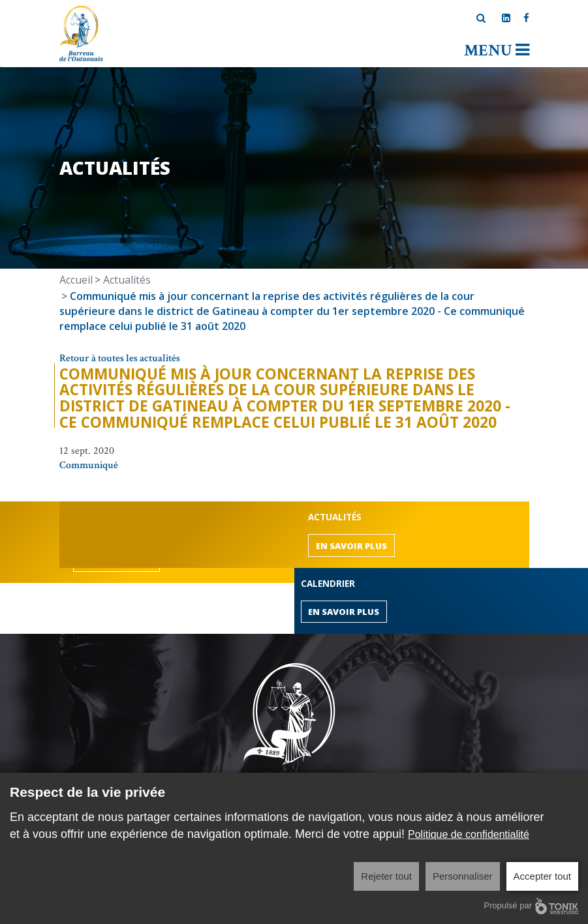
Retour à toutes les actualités (120, 358)
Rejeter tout (386, 876)
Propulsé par (531, 906)
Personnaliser (463, 876)
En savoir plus (351, 546)
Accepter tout (542, 876)
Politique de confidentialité (469, 834)
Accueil (76, 280)
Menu (497, 51)
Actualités (127, 280)
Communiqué (89, 465)
